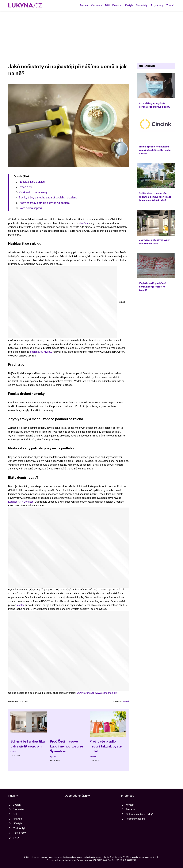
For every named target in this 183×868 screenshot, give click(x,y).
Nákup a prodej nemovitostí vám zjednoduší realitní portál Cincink (155, 150)
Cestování (97, 5)
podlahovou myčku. (41, 352)
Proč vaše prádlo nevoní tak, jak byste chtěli (106, 746)
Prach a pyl (26, 187)
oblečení (84, 223)
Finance (117, 5)
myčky (20, 605)
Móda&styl (142, 5)
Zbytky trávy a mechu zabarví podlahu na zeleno (48, 197)
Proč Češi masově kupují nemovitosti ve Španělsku (67, 746)
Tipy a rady (157, 5)
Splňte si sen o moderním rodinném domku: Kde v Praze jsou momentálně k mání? (155, 197)
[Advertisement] (92, 31)
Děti (107, 5)
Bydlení (84, 5)
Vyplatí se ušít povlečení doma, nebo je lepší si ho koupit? (152, 287)
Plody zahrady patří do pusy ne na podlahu (44, 203)
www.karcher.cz (86, 693)
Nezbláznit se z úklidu (32, 182)
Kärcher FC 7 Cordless (21, 502)
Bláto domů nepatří (30, 208)
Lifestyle (129, 5)
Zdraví (170, 5)
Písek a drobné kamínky (33, 192)
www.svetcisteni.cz (106, 693)
